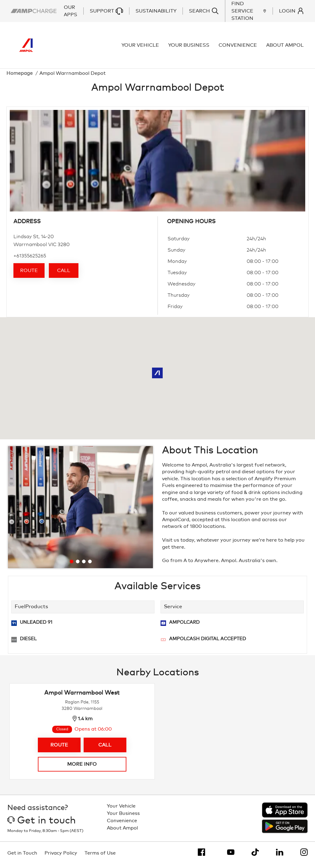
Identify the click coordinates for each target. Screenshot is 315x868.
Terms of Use (100, 857)
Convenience (238, 47)
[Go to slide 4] (90, 565)
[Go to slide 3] (84, 565)
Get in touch (42, 824)
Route (29, 274)
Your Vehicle (141, 47)
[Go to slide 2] (78, 565)
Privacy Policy (61, 857)
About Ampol (286, 47)
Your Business (189, 47)
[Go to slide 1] (71, 565)
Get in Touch (22, 857)
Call (64, 274)
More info (82, 768)
